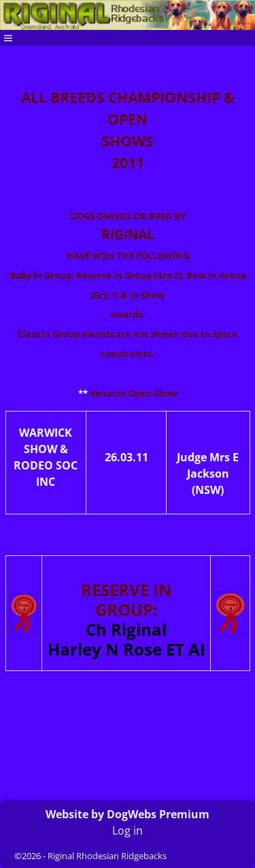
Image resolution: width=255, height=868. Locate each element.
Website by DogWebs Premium (128, 814)
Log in (128, 831)
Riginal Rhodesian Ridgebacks (107, 856)
